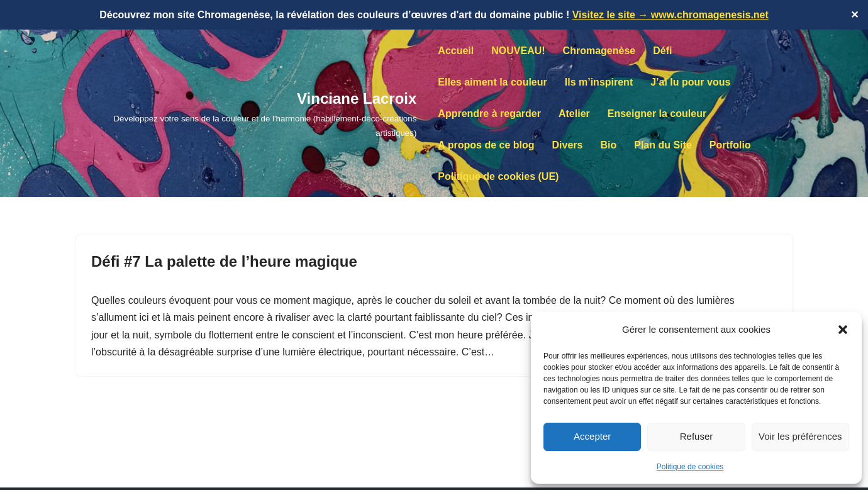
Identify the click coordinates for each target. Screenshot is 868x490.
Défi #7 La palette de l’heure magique (224, 261)
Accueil (456, 51)
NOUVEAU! (518, 51)
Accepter (592, 436)
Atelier (574, 114)
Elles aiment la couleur (492, 82)
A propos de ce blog (486, 145)
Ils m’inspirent (599, 82)
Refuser (697, 436)
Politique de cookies (690, 467)
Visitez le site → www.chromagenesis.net (670, 15)
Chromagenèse (599, 51)
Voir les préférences (800, 436)
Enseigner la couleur (657, 114)
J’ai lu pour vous (690, 82)
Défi (662, 51)
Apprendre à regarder (489, 114)
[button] (843, 330)
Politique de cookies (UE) (498, 176)
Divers (568, 145)
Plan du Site (663, 145)
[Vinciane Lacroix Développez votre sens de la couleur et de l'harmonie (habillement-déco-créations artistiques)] (246, 113)
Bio (608, 145)
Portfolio (730, 145)
